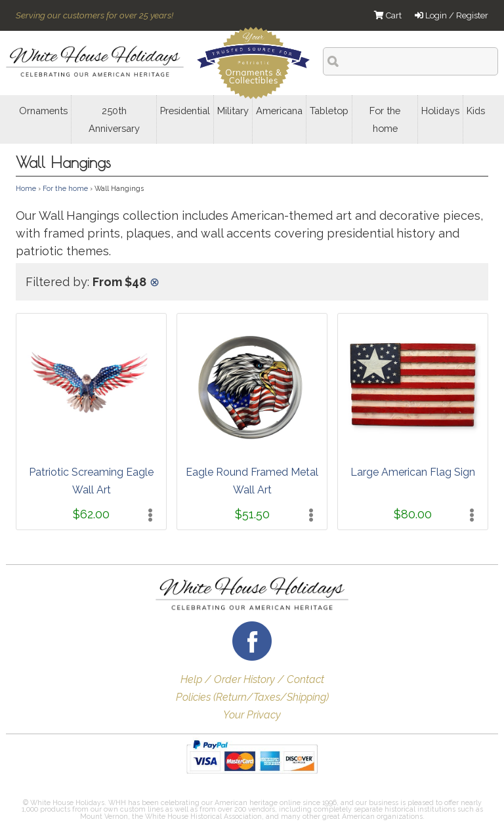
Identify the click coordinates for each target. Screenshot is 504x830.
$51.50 (252, 514)
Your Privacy (252, 715)
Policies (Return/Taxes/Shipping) (252, 697)
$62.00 (91, 514)
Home (26, 188)
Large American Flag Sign (413, 472)
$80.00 (413, 514)
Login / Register (451, 15)
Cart (388, 15)
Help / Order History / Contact (252, 679)
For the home (65, 188)
